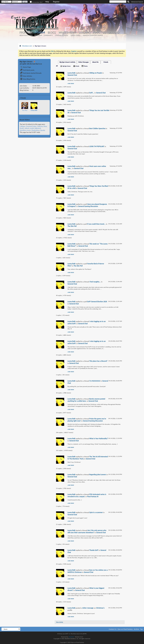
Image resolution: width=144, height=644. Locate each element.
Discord (114, 32)
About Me (95, 62)
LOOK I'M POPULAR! (97, 146)
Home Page (26, 67)
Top (141, 629)
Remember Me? (36, 2)
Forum (40, 32)
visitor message (88, 608)
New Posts (24, 35)
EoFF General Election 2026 (97, 302)
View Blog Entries (28, 79)
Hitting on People (96, 73)
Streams (84, 32)
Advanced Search (137, 2)
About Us (99, 32)
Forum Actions (62, 35)
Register (56, 2)
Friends (106, 62)
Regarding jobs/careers (98, 475)
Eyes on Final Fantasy (125, 629)
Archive (136, 629)
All (57, 66)
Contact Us (113, 629)
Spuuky (43, 130)
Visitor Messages (84, 62)
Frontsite (26, 32)
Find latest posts (27, 70)
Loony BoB (71, 73)
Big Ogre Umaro (67, 66)
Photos (86, 66)
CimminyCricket (31, 126)
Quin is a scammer (96, 512)
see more (71, 83)
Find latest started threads (31, 73)
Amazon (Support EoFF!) (93, 35)
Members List (27, 46)
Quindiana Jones (25, 130)
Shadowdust (35, 130)
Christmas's (100, 608)
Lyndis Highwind (35, 128)
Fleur (45, 126)
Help (47, 2)
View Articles (26, 76)
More (47, 98)
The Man (25, 110)
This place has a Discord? (98, 361)
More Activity (60, 622)
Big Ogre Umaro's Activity (67, 62)
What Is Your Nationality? (99, 439)
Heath (22, 128)
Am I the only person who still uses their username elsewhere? (87, 531)
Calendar (38, 35)
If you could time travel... (96, 224)
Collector (40, 126)
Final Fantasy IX (93, 497)
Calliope (22, 126)
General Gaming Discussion (88, 206)
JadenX (27, 128)
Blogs (52, 32)
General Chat (72, 75)
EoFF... (92, 93)
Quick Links (75, 35)
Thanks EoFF (94, 550)
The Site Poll (72, 226)
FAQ (31, 35)
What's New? (67, 32)
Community (48, 35)
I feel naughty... (95, 282)
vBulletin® (72, 637)
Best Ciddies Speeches (97, 128)
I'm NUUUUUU (95, 381)
